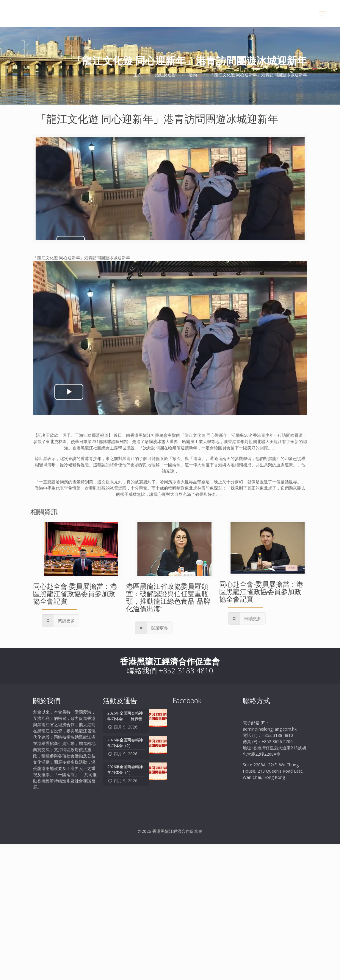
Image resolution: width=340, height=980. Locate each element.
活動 (193, 75)
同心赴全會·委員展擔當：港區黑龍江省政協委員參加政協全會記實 (75, 594)
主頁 (138, 75)
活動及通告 (165, 75)
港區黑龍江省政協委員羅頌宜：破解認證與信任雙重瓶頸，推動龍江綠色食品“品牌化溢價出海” (168, 597)
